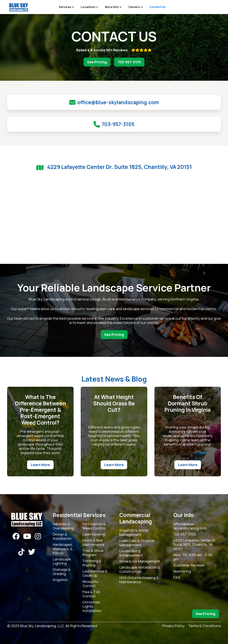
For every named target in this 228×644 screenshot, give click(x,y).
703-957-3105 (129, 62)
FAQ (177, 577)
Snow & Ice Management (140, 561)
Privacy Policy (173, 626)
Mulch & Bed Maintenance (93, 542)
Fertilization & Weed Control (94, 526)
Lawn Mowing (94, 534)
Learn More (40, 465)
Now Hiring (182, 571)
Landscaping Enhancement (131, 553)
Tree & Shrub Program (93, 553)
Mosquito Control (90, 584)
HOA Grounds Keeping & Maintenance (139, 580)
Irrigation (60, 580)
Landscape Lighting (62, 561)
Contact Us (157, 7)
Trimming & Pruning (92, 563)
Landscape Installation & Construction (140, 570)
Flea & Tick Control (91, 594)
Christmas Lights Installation (92, 606)
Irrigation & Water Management (134, 533)
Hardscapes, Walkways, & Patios (63, 549)
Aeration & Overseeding (63, 526)
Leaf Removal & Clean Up (95, 573)
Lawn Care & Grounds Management (137, 543)
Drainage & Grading (62, 572)
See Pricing (97, 62)
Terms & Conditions (205, 626)
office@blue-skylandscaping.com (190, 526)
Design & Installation (62, 536)
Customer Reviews (189, 565)
